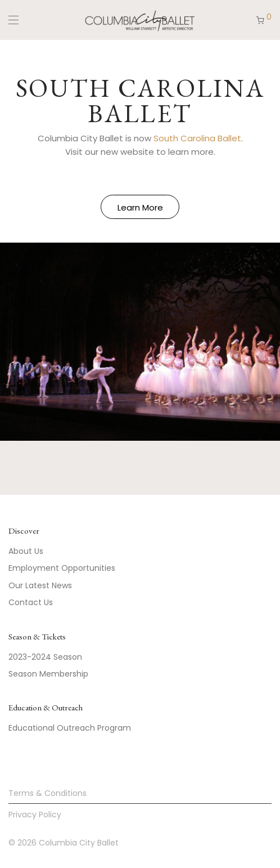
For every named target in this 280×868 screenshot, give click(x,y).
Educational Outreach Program (70, 728)
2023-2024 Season (45, 657)
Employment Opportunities (62, 568)
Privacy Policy (35, 815)
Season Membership (48, 674)
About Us (26, 551)
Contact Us (31, 602)
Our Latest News (40, 585)
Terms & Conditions (48, 793)
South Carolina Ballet (197, 138)
